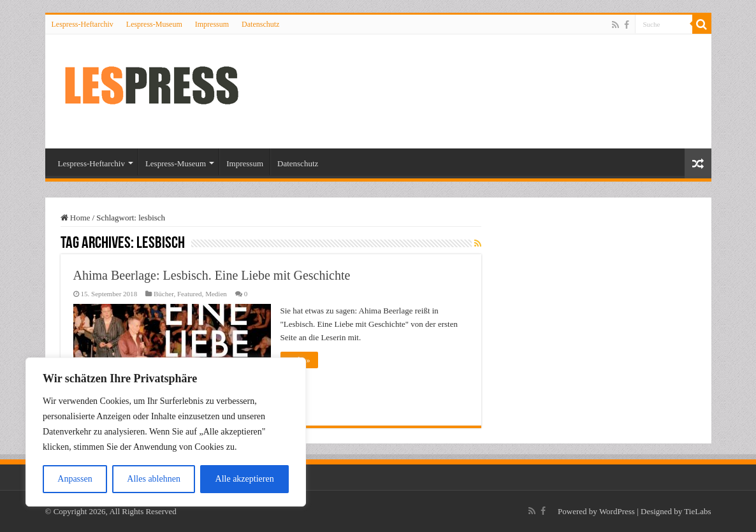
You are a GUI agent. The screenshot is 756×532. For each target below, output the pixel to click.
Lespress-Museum (154, 24)
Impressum (212, 24)
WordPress (617, 511)
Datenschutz (260, 24)
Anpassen (75, 479)
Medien (216, 294)
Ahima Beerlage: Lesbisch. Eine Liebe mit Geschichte (212, 275)
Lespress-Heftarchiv (83, 24)
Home (76, 218)
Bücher (164, 294)
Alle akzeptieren (245, 479)
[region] (166, 432)
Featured (190, 294)
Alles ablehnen (154, 479)
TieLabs (697, 511)
